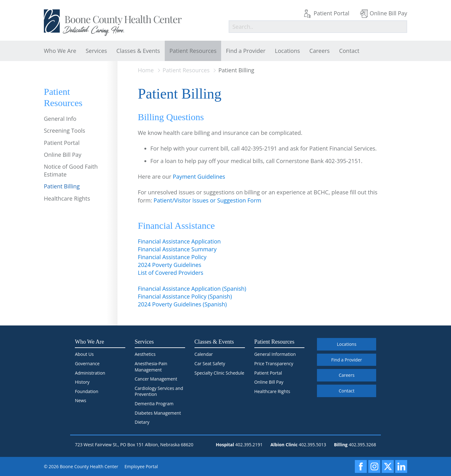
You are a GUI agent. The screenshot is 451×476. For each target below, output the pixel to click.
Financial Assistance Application (179, 241)
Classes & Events (138, 51)
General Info (60, 119)
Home (146, 70)
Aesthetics (145, 354)
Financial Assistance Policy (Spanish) (185, 296)
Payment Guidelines (199, 177)
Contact (349, 51)
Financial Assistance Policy (172, 257)
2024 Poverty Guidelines (170, 265)
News (80, 400)
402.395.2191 (249, 445)
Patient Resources (193, 51)
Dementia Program (154, 404)
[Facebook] (361, 466)
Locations (288, 51)
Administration (90, 373)
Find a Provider (246, 51)
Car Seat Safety (210, 363)
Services (96, 51)
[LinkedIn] (401, 466)
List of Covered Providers (171, 273)
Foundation (87, 391)
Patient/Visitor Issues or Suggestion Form (207, 200)
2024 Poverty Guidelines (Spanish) (182, 304)
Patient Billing (62, 186)
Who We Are (60, 51)
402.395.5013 (312, 445)
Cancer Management (156, 379)
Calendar (204, 354)
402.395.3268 (362, 445)
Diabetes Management (158, 413)
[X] (388, 466)
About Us (84, 354)
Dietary (142, 422)
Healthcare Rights (67, 198)
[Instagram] (374, 466)
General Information (275, 354)
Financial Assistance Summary (177, 249)
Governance (87, 363)
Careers (320, 51)
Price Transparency (274, 363)
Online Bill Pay (388, 13)
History (82, 382)
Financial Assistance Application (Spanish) (192, 289)
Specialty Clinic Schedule (219, 373)
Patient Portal (331, 13)
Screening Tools (65, 131)
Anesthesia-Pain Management (151, 367)
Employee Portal (141, 466)
